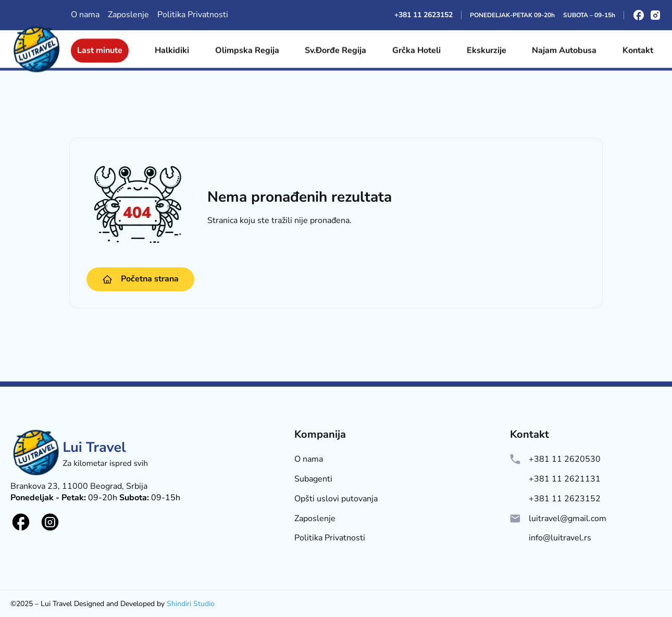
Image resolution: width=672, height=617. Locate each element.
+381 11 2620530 (565, 459)
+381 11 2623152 (424, 15)
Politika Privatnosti (193, 15)
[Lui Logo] (81, 477)
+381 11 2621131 (565, 479)
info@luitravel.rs (560, 538)
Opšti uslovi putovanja (336, 499)
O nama (85, 15)
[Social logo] (21, 522)
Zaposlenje (128, 15)
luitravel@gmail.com (568, 519)
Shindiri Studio (191, 604)
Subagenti (313, 479)
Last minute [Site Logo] (100, 47)
